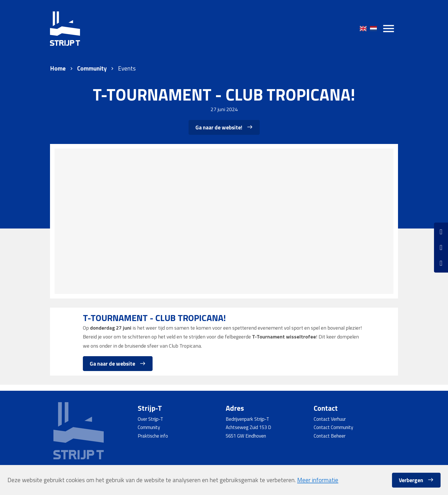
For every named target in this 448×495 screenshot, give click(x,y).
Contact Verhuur (330, 419)
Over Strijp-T (150, 419)
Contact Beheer (330, 436)
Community (92, 68)
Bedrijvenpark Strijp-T (247, 419)
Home (58, 68)
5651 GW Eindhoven (246, 436)
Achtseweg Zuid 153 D (248, 427)
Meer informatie (318, 480)
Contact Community (333, 427)
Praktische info (153, 436)
